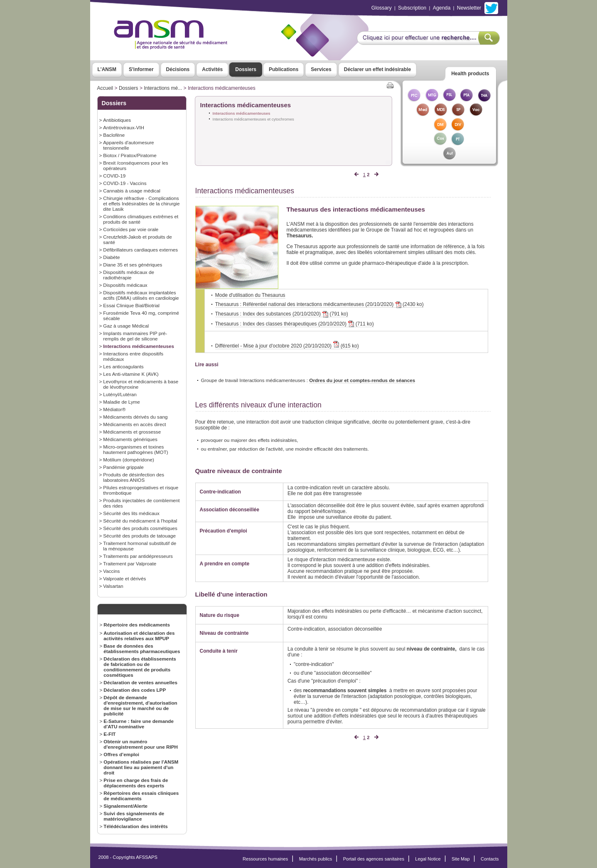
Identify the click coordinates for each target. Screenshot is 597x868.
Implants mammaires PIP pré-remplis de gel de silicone (135, 336)
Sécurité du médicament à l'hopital (140, 521)
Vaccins (111, 571)
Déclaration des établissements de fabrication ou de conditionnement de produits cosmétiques (140, 667)
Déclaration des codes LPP (135, 690)
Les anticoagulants (123, 366)
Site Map (461, 859)
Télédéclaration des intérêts (135, 826)
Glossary (382, 8)
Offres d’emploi (121, 754)
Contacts (490, 859)
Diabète (111, 257)
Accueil (105, 88)
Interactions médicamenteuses (139, 346)
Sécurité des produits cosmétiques (140, 528)
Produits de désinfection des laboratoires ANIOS (134, 477)
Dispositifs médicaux (125, 285)
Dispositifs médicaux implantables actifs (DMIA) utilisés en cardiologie (141, 295)
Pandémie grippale (123, 467)
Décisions (178, 69)
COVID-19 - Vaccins (125, 183)
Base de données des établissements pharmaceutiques (142, 649)
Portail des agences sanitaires (374, 859)
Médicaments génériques (130, 439)
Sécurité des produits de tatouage (139, 536)
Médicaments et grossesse (132, 432)
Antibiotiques (117, 120)
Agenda (442, 8)
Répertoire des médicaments (137, 625)
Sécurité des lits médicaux (131, 513)
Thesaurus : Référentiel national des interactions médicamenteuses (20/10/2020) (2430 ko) (319, 305)
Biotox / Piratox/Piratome (130, 155)
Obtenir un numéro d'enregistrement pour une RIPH (141, 744)
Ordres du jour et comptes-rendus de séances (362, 380)
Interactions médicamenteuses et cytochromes (253, 119)
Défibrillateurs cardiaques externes (140, 250)
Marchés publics (316, 859)
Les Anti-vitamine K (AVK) (131, 374)
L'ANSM (107, 69)
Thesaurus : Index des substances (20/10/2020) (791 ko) (282, 314)
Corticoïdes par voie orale (131, 229)
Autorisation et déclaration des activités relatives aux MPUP (139, 636)
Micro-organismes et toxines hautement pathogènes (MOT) (135, 449)
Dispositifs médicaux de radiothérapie (129, 275)
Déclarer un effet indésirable (377, 69)
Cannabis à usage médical (132, 191)
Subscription (412, 8)
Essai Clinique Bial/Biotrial (131, 305)
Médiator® (114, 409)
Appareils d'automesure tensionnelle (128, 145)
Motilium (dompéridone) (129, 460)
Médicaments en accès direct (134, 424)
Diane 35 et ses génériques (133, 265)
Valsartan (113, 586)
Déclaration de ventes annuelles (140, 682)
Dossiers (246, 69)
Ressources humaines (265, 859)
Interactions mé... (163, 88)
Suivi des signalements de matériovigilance (134, 816)
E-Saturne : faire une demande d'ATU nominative (139, 724)
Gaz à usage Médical (126, 326)
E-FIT (109, 734)
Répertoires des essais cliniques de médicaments (141, 796)
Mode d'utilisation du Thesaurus (250, 295)
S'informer (141, 69)
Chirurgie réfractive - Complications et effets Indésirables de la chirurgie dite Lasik (141, 203)
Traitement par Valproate (130, 563)
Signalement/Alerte (125, 806)
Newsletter (469, 8)
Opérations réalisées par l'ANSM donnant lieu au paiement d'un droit (141, 767)
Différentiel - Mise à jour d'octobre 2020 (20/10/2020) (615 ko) (287, 346)
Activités (212, 69)
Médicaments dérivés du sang (135, 417)
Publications (284, 69)
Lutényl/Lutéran (120, 394)
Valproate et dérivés (124, 578)
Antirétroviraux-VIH (124, 127)
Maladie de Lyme (121, 402)
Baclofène (114, 135)
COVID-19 (114, 176)
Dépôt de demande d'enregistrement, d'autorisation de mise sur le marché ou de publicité (140, 705)
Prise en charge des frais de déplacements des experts (136, 783)
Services (321, 69)
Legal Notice (428, 859)
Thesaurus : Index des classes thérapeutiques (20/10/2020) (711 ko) (295, 324)
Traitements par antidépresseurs (138, 556)
